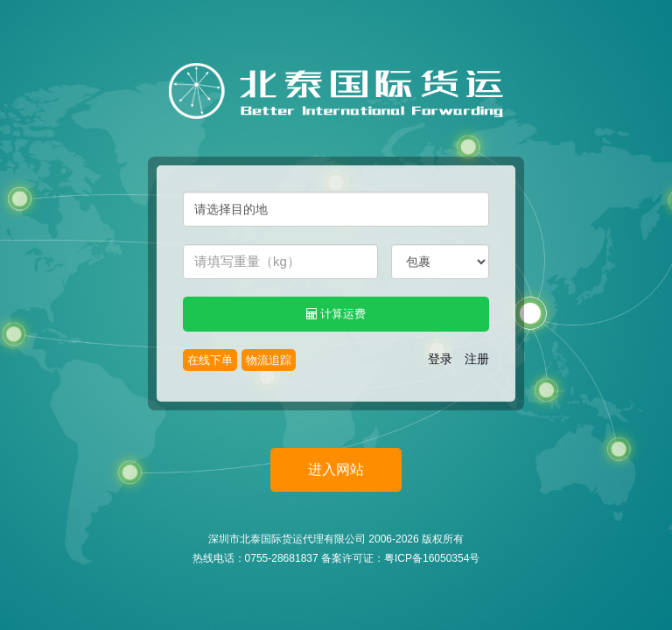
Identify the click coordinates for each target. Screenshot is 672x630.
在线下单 (210, 360)
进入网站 (336, 469)
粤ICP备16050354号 (432, 558)
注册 (477, 359)
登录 (440, 359)
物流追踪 (269, 360)
